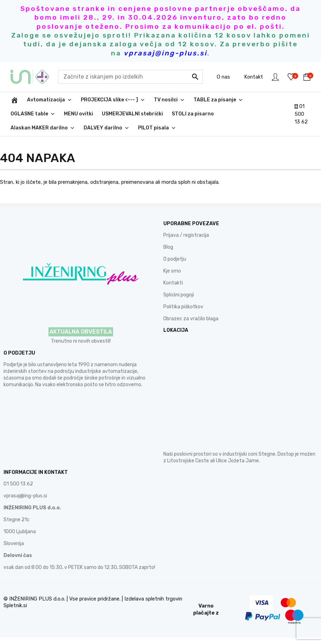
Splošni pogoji (179, 295)
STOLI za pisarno (193, 114)
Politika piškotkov (183, 307)
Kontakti (173, 283)
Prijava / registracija (186, 235)
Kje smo (172, 271)
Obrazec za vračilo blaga (191, 319)
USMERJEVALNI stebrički (132, 114)
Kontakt (254, 77)
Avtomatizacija (50, 100)
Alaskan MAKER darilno (43, 128)
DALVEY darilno (106, 128)
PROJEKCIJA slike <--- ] (113, 100)
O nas (223, 77)
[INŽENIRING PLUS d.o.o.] (14, 100)
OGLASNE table (33, 114)
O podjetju (175, 259)
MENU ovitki (78, 114)
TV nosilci (169, 100)
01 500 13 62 (301, 114)
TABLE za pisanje (218, 100)
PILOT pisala (157, 128)
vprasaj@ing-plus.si (25, 496)
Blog (168, 247)
